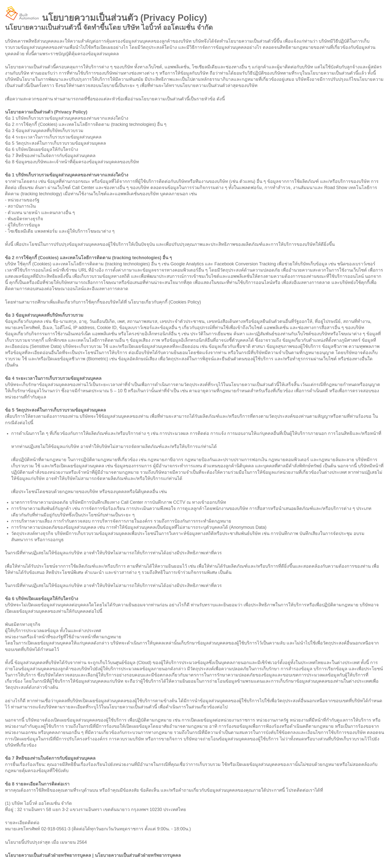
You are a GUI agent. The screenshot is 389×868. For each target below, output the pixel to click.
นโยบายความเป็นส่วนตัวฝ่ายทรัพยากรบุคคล (48, 855)
